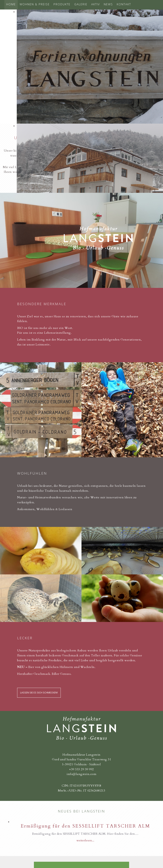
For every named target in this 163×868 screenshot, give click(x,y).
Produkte (62, 4)
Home (11, 4)
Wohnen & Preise (35, 4)
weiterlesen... (85, 840)
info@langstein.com (81, 774)
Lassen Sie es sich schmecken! (39, 692)
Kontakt (124, 4)
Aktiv (96, 4)
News (108, 4)
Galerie (81, 4)
